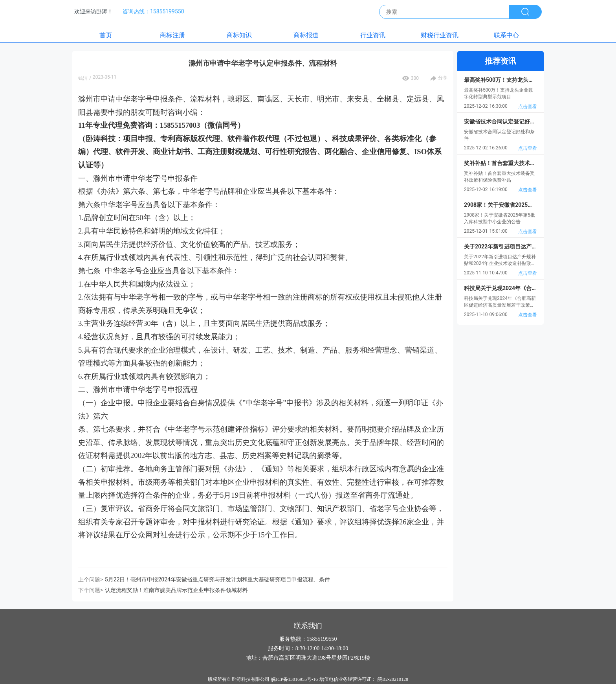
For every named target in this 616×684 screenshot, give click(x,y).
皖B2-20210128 (393, 679)
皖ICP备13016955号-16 (294, 679)
